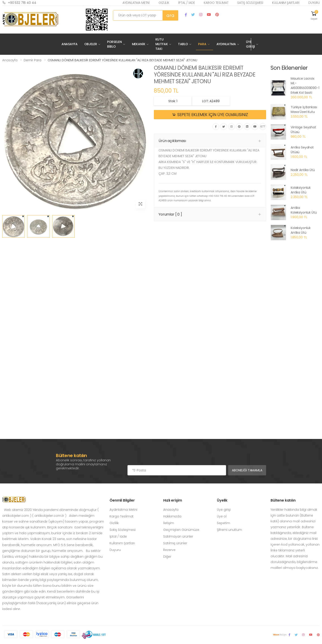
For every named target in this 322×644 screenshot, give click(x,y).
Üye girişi (224, 510)
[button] (314, 15)
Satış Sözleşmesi (250, 3)
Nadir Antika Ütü (303, 170)
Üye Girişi (250, 44)
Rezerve (169, 550)
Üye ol (222, 516)
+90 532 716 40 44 (19, 3)
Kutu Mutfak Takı (162, 44)
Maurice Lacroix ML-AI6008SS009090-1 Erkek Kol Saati (305, 86)
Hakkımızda (172, 516)
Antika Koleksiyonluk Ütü (304, 210)
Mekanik (139, 44)
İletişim (169, 523)
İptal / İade (186, 3)
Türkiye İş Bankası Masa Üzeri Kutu (304, 109)
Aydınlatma (226, 44)
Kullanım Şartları (286, 3)
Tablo (183, 44)
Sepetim (223, 523)
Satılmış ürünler (175, 543)
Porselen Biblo (114, 44)
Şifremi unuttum (229, 530)
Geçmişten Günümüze (181, 530)
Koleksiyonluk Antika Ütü (301, 230)
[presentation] (161, 456)
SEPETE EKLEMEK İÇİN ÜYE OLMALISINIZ (213, 115)
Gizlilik (164, 3)
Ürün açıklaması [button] (172, 141)
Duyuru (314, 3)
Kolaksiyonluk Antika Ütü (301, 190)
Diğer (167, 557)
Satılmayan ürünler (178, 536)
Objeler (91, 44)
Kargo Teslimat (216, 3)
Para (202, 44)
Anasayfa (70, 44)
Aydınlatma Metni (136, 3)
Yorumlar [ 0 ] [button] (170, 214)
